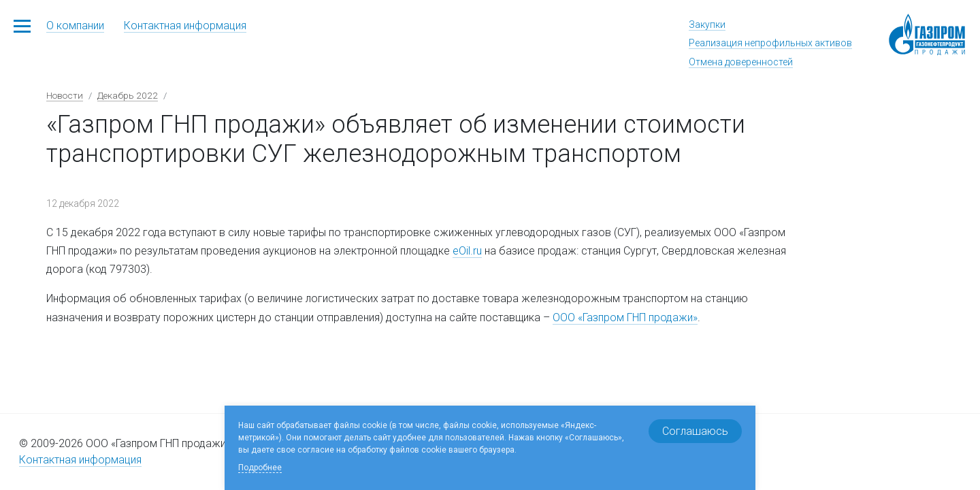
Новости (65, 95)
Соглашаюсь (695, 431)
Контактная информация (185, 26)
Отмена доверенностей (741, 62)
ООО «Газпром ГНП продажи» (625, 317)
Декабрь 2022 (128, 95)
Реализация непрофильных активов (770, 43)
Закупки (707, 24)
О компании (75, 26)
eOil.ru (467, 251)
